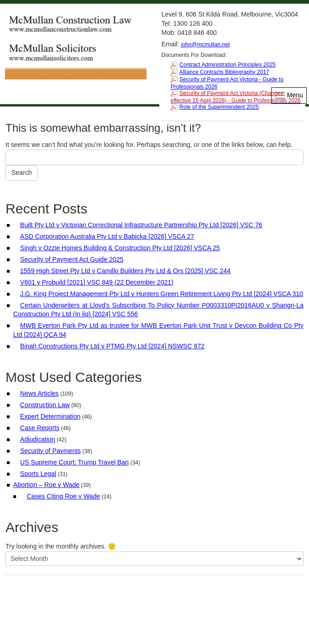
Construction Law (45, 405)
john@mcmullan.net (205, 45)
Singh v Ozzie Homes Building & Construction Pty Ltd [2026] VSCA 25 (120, 248)
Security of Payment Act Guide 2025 (72, 259)
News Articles (39, 393)
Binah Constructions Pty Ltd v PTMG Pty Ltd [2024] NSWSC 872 (112, 346)
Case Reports (40, 428)
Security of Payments (51, 451)
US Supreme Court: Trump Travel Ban (75, 462)
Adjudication (38, 439)
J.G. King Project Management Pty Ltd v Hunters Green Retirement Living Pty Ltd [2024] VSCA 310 (162, 294)
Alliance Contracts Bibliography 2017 (224, 72)
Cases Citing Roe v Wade (63, 496)
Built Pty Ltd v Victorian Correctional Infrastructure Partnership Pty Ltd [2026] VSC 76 (141, 225)
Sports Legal (38, 474)
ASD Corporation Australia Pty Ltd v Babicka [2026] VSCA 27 (107, 236)
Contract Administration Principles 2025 (228, 65)
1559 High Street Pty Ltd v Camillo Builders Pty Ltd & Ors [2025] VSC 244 (125, 271)
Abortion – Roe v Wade (46, 485)
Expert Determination (51, 416)
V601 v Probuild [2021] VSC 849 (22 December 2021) (97, 282)
